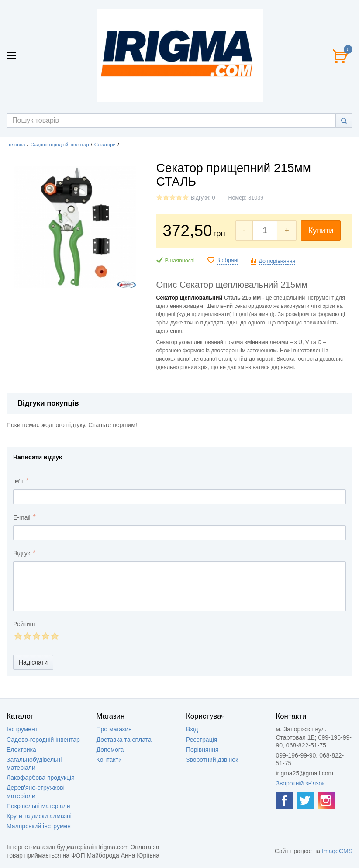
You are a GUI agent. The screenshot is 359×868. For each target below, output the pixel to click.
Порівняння (202, 750)
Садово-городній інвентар (60, 145)
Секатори (105, 145)
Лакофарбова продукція (41, 778)
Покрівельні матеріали (38, 806)
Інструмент (22, 729)
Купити (321, 231)
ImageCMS (337, 851)
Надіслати (33, 662)
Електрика (21, 750)
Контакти (109, 760)
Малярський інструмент (40, 826)
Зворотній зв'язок (300, 783)
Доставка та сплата (124, 740)
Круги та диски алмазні (39, 816)
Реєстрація (202, 740)
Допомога (110, 750)
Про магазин (114, 729)
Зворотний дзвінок (212, 760)
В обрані (228, 260)
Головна (16, 145)
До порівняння (277, 261)
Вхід (192, 729)
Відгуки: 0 (203, 198)
